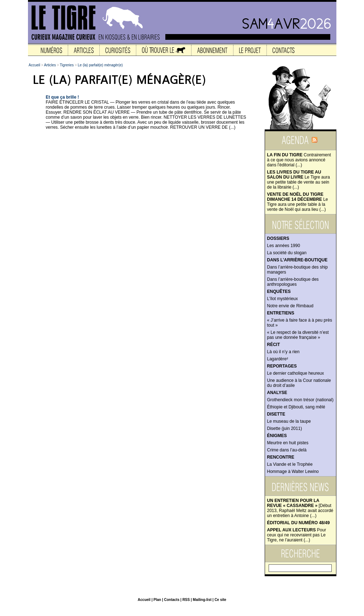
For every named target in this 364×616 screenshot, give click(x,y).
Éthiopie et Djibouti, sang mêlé (296, 407)
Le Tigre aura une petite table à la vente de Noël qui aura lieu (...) (298, 202)
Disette (276, 414)
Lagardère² (278, 359)
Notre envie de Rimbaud (290, 306)
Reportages (282, 366)
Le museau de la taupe (289, 421)
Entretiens (281, 313)
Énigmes (277, 436)
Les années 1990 (284, 246)
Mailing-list (202, 600)
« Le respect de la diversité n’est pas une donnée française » (298, 335)
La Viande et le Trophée (290, 464)
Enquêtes (279, 292)
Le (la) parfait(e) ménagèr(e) (100, 65)
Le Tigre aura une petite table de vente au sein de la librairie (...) (299, 180)
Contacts (172, 600)
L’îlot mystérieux (283, 299)
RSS (186, 600)
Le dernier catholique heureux (296, 373)
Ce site (220, 600)
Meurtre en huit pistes (288, 443)
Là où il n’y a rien (283, 352)
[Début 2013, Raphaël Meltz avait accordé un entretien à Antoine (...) (300, 508)
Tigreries (67, 65)
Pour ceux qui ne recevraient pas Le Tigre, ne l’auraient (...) (297, 535)
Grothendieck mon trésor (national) (300, 400)
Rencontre (281, 457)
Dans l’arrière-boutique (297, 260)
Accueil (34, 65)
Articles (50, 65)
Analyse (277, 393)
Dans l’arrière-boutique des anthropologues (293, 282)
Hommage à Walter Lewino (293, 472)
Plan (157, 600)
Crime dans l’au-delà (287, 450)
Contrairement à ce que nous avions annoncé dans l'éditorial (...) (299, 160)
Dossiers (278, 238)
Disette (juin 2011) (285, 428)
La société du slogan (287, 253)
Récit (274, 345)
